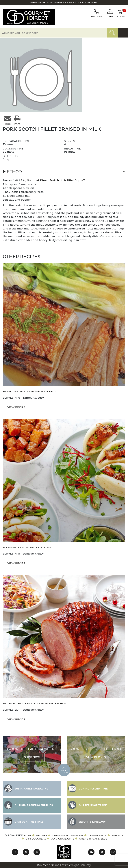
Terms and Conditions (68, 836)
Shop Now (32, 757)
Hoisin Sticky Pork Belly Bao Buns (27, 547)
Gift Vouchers (36, 839)
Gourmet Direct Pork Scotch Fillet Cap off (56, 180)
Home (27, 836)
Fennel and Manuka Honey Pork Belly (30, 392)
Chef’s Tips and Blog (93, 839)
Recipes (42, 836)
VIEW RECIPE (16, 407)
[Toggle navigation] (123, 33)
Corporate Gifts (63, 839)
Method (12, 172)
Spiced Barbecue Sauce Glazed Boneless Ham (34, 704)
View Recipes (96, 757)
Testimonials (97, 836)
